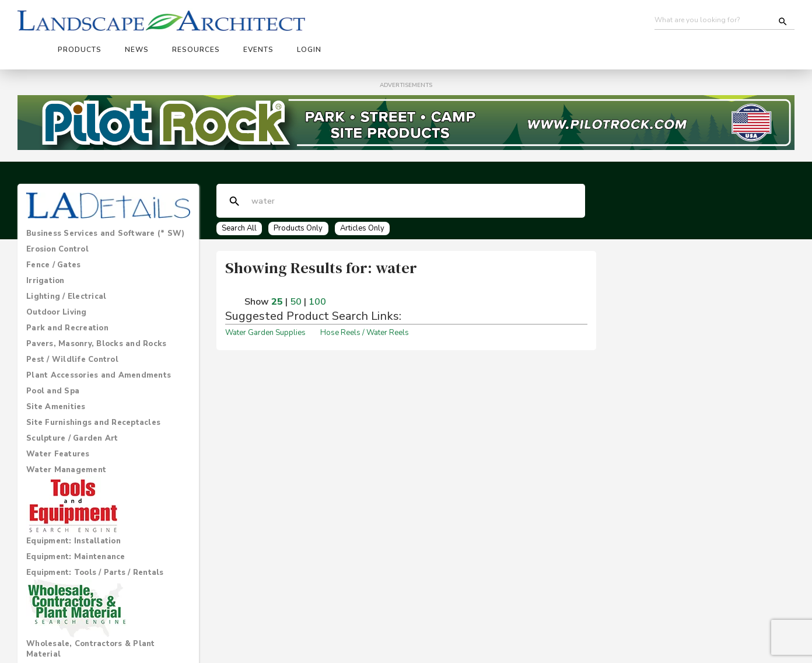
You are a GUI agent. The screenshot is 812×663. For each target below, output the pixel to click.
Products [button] (275, 22)
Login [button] (505, 22)
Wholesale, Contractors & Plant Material (91, 619)
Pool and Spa (53, 361)
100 (317, 273)
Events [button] (454, 22)
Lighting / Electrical (66, 267)
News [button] (332, 22)
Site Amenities (56, 377)
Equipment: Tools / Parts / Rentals (95, 543)
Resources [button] (391, 22)
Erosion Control (57, 219)
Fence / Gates (53, 235)
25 (277, 273)
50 (296, 273)
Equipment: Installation (73, 511)
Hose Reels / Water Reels (365, 303)
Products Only (302, 198)
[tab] (108, 204)
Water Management (66, 440)
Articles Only (368, 198)
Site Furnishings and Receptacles (93, 393)
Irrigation (45, 251)
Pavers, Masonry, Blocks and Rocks (96, 314)
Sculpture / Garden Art (72, 409)
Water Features (58, 424)
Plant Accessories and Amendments (99, 346)
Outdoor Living (57, 282)
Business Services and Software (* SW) (105, 204)
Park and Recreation (67, 298)
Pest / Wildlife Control (72, 330)
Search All (240, 198)
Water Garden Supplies (265, 303)
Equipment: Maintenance (76, 527)
